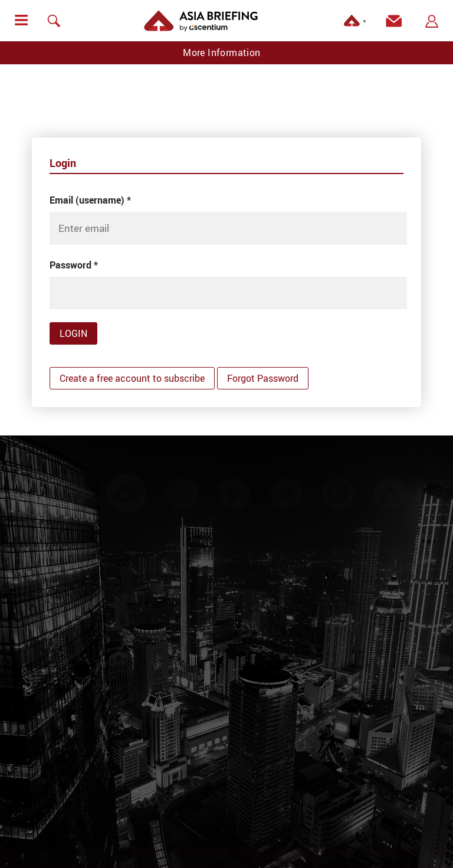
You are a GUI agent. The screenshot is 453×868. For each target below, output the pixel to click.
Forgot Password (263, 378)
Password (74, 265)
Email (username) (90, 200)
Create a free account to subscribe (132, 378)
